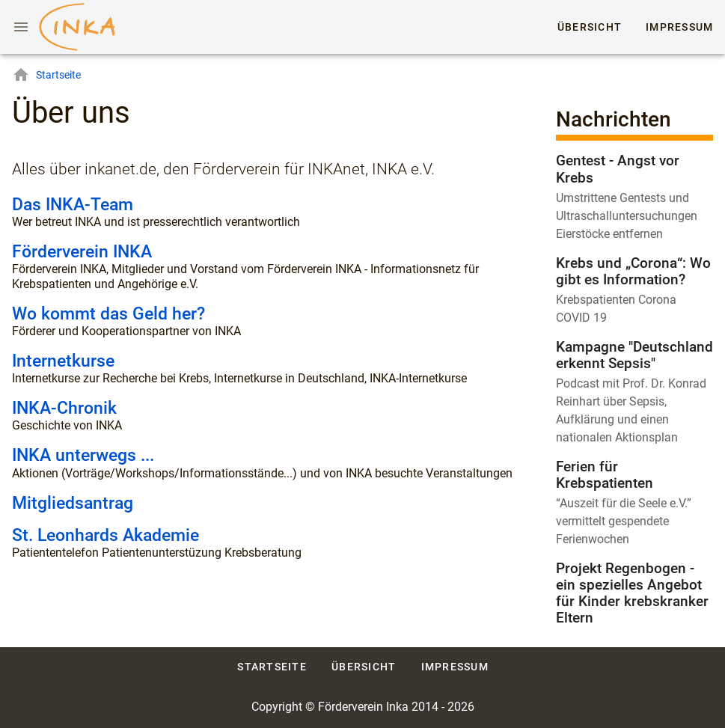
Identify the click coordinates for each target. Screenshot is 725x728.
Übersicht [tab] (590, 27)
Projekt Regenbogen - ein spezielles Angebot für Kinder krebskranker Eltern (632, 593)
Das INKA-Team (73, 205)
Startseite (46, 75)
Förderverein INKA (82, 252)
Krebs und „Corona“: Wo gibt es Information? (633, 271)
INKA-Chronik (64, 408)
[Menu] (21, 27)
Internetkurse (63, 361)
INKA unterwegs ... (83, 455)
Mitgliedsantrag (73, 503)
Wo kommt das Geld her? (108, 314)
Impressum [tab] (679, 27)
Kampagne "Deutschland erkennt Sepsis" (634, 355)
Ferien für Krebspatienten (605, 475)
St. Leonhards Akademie (105, 535)
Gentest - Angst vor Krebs (618, 169)
